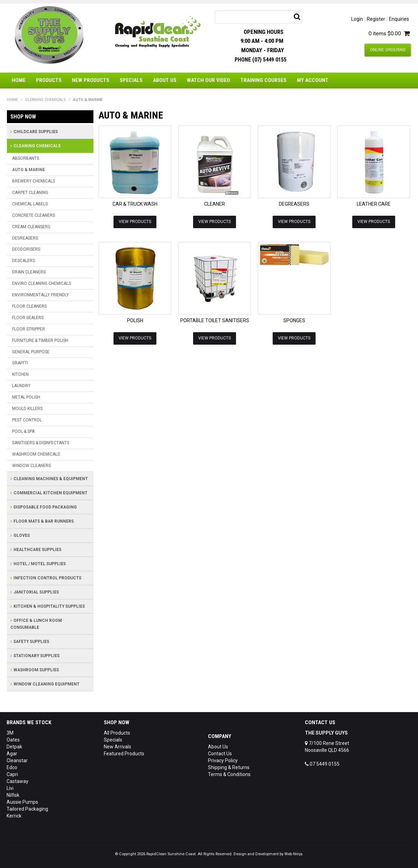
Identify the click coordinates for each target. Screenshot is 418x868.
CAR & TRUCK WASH (135, 204)
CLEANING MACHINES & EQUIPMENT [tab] (51, 479)
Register (376, 19)
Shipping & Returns (229, 767)
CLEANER (215, 204)
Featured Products (124, 754)
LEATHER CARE (374, 204)
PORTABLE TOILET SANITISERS (215, 320)
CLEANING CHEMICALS (46, 100)
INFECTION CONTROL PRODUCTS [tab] (47, 578)
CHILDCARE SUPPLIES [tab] (36, 132)
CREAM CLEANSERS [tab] (31, 227)
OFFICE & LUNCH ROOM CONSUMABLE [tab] (36, 624)
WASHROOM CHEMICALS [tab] (36, 454)
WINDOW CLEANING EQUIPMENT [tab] (47, 684)
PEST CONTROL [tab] (27, 420)
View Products (135, 222)
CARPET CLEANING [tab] (30, 193)
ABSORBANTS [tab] (26, 158)
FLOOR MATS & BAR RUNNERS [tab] (44, 521)
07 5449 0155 (322, 764)
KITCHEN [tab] (20, 374)
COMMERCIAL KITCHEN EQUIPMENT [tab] (51, 493)
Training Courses (263, 80)
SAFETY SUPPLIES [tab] (31, 642)
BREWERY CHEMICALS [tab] (34, 181)
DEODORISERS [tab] (26, 249)
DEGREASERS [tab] (25, 238)
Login (357, 19)
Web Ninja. (294, 854)
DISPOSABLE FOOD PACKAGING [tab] (45, 507)
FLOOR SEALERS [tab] (28, 318)
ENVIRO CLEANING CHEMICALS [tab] (42, 283)
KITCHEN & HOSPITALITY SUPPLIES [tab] (49, 606)
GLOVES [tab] (22, 535)
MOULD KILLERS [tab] (27, 409)
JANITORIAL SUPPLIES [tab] (36, 592)
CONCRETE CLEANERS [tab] (34, 215)
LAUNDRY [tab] (21, 386)
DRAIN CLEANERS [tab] (29, 272)
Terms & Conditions (229, 774)
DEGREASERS (294, 204)
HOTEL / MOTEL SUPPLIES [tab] (40, 564)
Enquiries (399, 19)
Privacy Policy (223, 760)
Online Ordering (388, 50)
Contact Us (220, 754)
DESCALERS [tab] (24, 261)
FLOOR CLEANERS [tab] (29, 306)
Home (19, 80)
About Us (165, 80)
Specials (131, 80)
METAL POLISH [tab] (26, 397)
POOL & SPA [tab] (23, 431)
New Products (91, 80)
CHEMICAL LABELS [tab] (30, 204)
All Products (117, 733)
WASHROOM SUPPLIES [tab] (36, 670)
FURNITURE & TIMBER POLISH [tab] (40, 340)
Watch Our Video (208, 80)
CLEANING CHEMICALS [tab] (37, 146)
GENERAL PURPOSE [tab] (31, 352)
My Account (313, 80)
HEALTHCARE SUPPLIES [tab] (37, 550)
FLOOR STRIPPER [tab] (29, 329)
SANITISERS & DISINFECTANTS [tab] (41, 443)
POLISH (135, 320)
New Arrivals (117, 747)
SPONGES (294, 320)
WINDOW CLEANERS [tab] (31, 466)
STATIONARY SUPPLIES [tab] (37, 656)
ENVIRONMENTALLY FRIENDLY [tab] (40, 295)
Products (49, 80)
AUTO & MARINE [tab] (29, 170)
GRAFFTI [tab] (20, 363)
